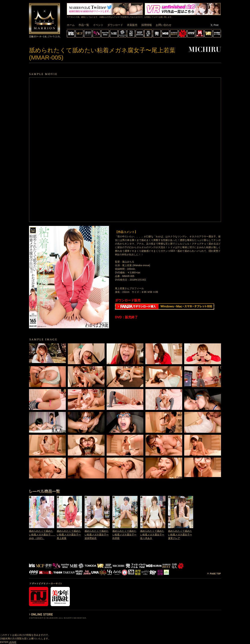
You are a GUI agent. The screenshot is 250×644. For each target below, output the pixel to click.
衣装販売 (132, 25)
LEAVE (13, 642)
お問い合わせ (164, 25)
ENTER (4, 642)
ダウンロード (115, 25)
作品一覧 (84, 25)
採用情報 (147, 25)
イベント (98, 25)
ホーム (71, 25)
